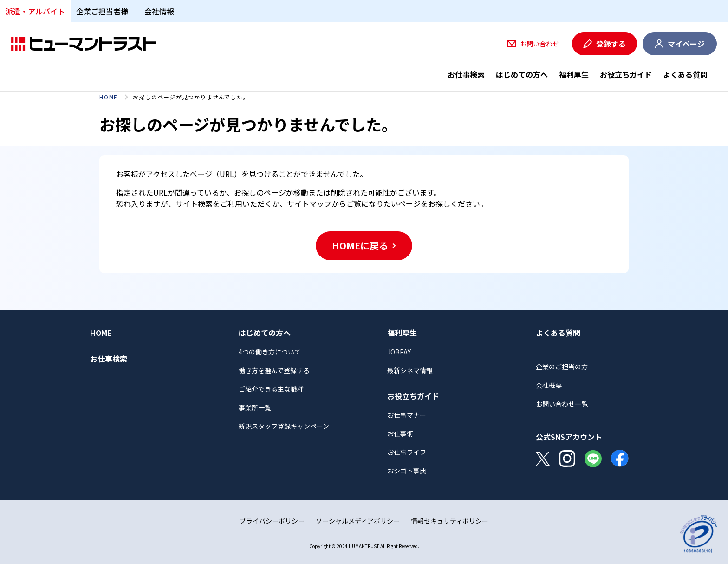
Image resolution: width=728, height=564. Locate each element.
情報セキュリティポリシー (450, 521)
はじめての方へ (522, 74)
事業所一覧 (255, 407)
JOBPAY (399, 352)
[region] (364, 97)
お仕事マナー (407, 415)
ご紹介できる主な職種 (271, 389)
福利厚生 (574, 74)
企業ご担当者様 (102, 11)
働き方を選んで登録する (274, 370)
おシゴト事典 (407, 471)
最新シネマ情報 (410, 370)
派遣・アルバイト (35, 11)
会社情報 (159, 11)
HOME (109, 97)
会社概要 (549, 385)
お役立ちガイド (626, 74)
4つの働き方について (270, 352)
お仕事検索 (466, 74)
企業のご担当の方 (562, 367)
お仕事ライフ (407, 452)
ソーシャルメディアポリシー (358, 521)
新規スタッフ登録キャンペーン (284, 426)
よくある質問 (685, 74)
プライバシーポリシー (272, 521)
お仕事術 (400, 433)
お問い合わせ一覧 (562, 404)
